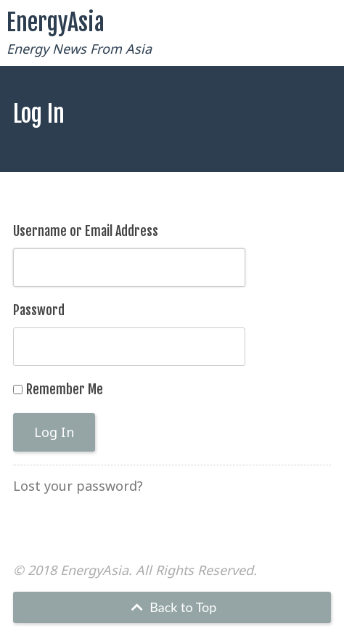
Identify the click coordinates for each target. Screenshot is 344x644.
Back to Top (172, 607)
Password (39, 310)
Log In (54, 432)
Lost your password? (78, 486)
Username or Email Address (86, 231)
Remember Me (65, 389)
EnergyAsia (56, 23)
